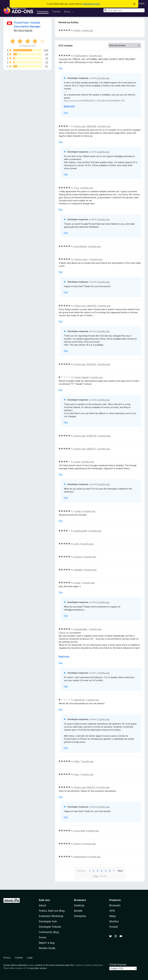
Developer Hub (48, 921)
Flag (61, 68)
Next (120, 871)
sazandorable (81, 629)
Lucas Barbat (80, 246)
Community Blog (49, 932)
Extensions (43, 12)
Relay (113, 916)
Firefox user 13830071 (85, 449)
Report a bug (47, 943)
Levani (77, 583)
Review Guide (47, 948)
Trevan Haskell (81, 377)
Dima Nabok (25, 30)
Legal (30, 958)
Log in (142, 3)
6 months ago (88, 462)
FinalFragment (81, 56)
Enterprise (80, 916)
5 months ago (94, 246)
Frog (76, 188)
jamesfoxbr (79, 700)
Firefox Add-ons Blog (52, 911)
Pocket (114, 927)
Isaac (77, 774)
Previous (81, 871)
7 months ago (88, 583)
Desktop (79, 905)
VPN (112, 911)
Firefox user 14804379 (85, 306)
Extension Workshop (51, 916)
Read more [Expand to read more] (69, 106)
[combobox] (124, 10)
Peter (77, 761)
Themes (56, 12)
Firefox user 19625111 (85, 787)
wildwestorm (80, 857)
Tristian (78, 511)
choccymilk (79, 831)
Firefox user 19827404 (85, 126)
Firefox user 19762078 (85, 436)
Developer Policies (50, 927)
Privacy (7, 958)
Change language (118, 964)
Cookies (19, 958)
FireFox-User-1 (81, 259)
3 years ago (87, 30)
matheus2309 (81, 531)
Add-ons (44, 900)
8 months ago (103, 787)
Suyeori (78, 844)
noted (30, 965)
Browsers (115, 905)
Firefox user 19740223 (85, 364)
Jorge (77, 462)
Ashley (77, 30)
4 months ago (95, 56)
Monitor (114, 921)
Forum (42, 937)
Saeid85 (78, 570)
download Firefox (91, 4)
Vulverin (78, 557)
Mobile (78, 911)
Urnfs (77, 544)
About (42, 905)
